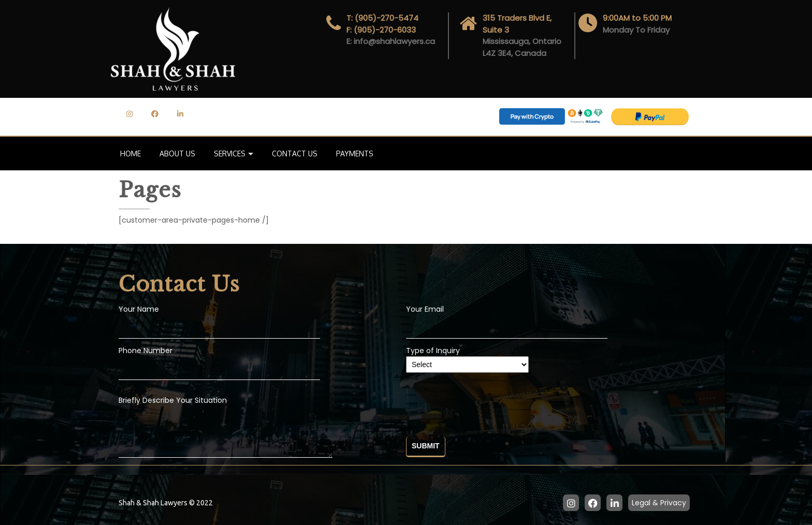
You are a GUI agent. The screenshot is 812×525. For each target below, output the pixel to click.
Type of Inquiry (467, 358)
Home (130, 154)
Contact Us (295, 154)
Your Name (139, 309)
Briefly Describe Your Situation (226, 428)
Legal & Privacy (659, 503)
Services (230, 154)
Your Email (425, 309)
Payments (355, 154)
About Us (177, 154)
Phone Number (146, 351)
